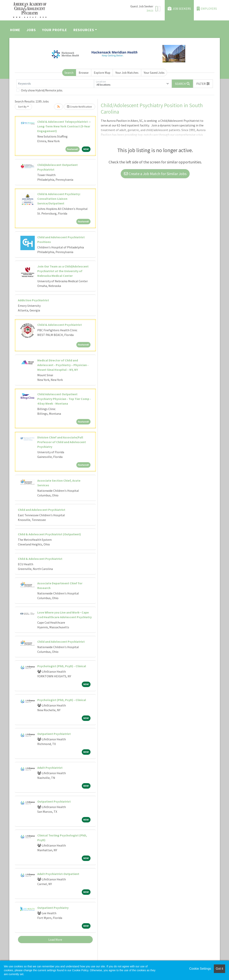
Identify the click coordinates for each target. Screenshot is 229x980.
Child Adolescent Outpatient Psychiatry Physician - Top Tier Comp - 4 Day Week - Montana (64, 399)
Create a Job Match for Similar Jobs (155, 174)
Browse (84, 73)
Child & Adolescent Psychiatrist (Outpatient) (49, 534)
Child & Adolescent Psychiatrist (60, 325)
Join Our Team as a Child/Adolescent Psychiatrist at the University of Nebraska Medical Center (63, 271)
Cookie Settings (200, 969)
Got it (219, 969)
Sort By (22, 107)
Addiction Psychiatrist (33, 300)
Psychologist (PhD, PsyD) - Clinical (62, 666)
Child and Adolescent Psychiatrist (42, 510)
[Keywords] (55, 84)
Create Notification (79, 107)
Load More (55, 940)
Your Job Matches (127, 73)
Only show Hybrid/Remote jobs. (42, 90)
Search (69, 73)
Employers (207, 9)
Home (15, 30)
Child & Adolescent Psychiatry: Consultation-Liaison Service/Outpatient (59, 199)
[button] (203, 84)
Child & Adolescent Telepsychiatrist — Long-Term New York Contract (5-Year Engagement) (64, 126)
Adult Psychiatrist (50, 768)
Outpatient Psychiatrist (54, 734)
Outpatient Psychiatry (53, 908)
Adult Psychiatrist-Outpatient (58, 874)
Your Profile (55, 30)
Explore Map (102, 73)
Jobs (31, 30)
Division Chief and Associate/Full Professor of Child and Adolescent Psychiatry (62, 442)
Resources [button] (84, 30)
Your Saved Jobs (154, 73)
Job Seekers (179, 9)
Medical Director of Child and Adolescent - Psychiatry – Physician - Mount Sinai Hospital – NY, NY (63, 365)
